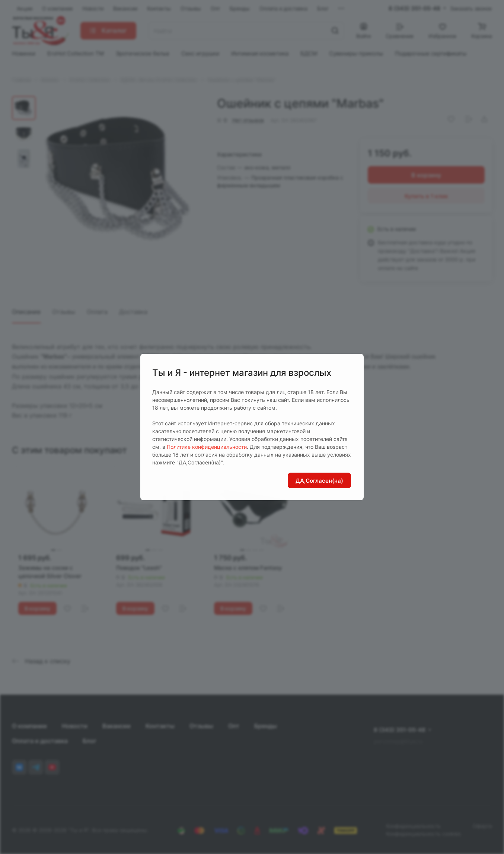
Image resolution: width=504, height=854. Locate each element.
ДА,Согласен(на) (319, 481)
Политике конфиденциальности (207, 447)
